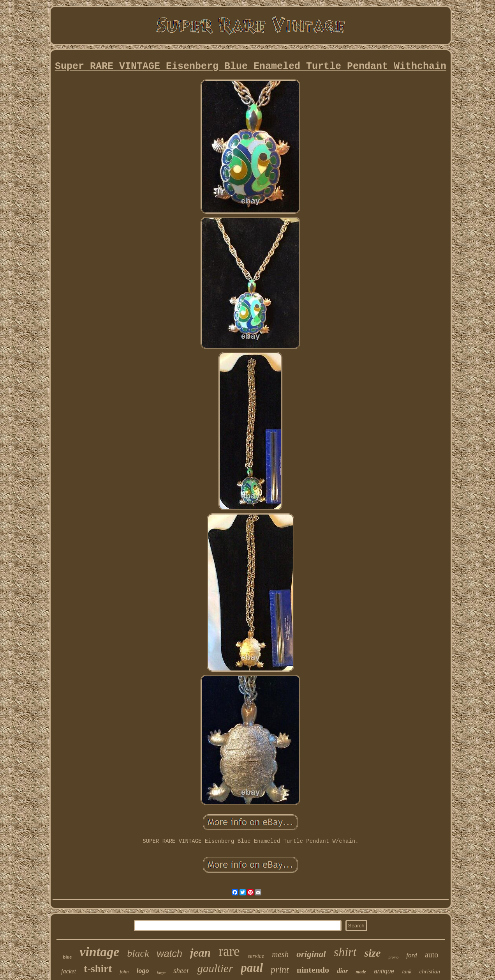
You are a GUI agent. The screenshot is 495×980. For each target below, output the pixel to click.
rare (229, 951)
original (311, 954)
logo (143, 971)
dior (342, 971)
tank (407, 972)
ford (412, 955)
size (372, 953)
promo (393, 957)
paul (252, 968)
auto (432, 955)
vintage (99, 952)
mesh (280, 954)
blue (68, 957)
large (161, 973)
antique (384, 971)
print (280, 969)
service (256, 956)
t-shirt (98, 969)
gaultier (215, 968)
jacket (69, 971)
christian (430, 971)
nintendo (313, 970)
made (361, 972)
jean (200, 953)
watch (170, 953)
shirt (345, 952)
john (124, 972)
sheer (181, 970)
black (138, 953)
